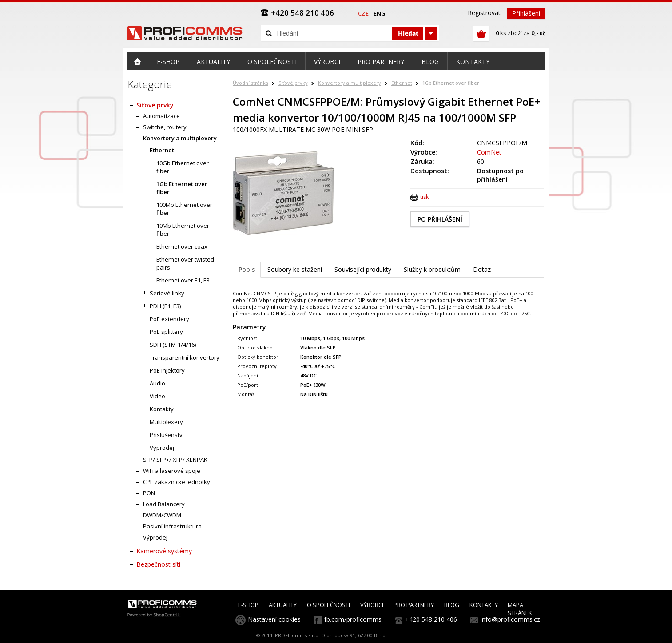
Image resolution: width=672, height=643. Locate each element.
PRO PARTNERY (414, 605)
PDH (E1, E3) (165, 306)
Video (157, 396)
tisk (424, 197)
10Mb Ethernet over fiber (183, 230)
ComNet (489, 152)
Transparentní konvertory (185, 357)
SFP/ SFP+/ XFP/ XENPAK (175, 460)
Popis (247, 269)
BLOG (452, 605)
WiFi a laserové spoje (172, 471)
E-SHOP (248, 605)
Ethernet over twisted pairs (185, 263)
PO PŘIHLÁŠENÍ (440, 219)
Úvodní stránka (251, 83)
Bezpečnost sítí (158, 564)
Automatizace (161, 116)
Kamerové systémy (164, 551)
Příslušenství (167, 435)
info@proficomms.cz (510, 619)
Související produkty (363, 269)
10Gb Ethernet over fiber (183, 167)
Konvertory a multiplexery (350, 83)
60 (481, 161)
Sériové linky (167, 293)
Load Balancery (164, 504)
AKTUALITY (283, 605)
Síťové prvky (293, 83)
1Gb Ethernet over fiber (451, 83)
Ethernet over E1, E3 (183, 280)
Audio (157, 383)
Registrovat (484, 13)
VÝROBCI (372, 605)
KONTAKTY (484, 605)
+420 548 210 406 (431, 619)
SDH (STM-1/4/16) (173, 345)
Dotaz (482, 269)
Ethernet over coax (182, 246)
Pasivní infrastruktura (172, 526)
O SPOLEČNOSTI (328, 605)
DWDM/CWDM (162, 515)
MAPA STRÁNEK (520, 609)
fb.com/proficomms (353, 619)
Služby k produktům (432, 269)
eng (380, 13)
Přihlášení (526, 13)
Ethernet (402, 83)
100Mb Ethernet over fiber (184, 209)
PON (149, 493)
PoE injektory (167, 370)
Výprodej (162, 448)
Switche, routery (165, 127)
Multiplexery (166, 422)
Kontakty (162, 409)
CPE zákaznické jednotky (177, 482)
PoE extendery (169, 319)
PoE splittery (166, 332)
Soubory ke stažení (295, 269)
